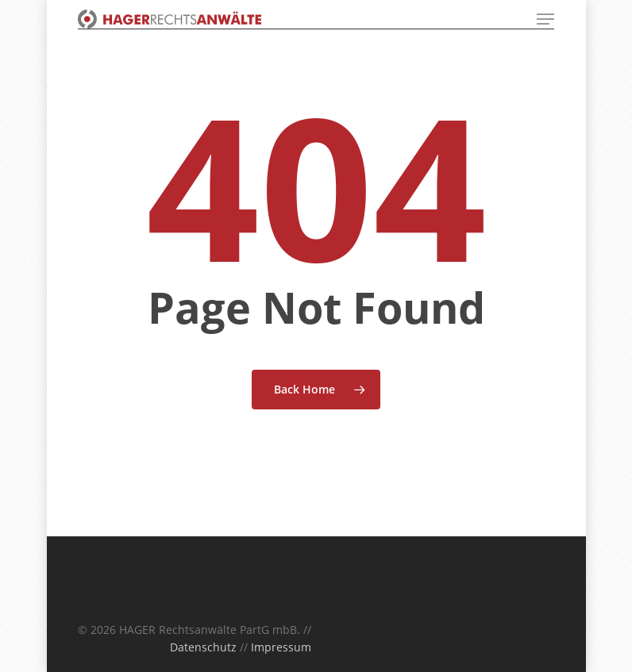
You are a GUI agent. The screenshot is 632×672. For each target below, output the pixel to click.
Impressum (281, 647)
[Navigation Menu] (545, 19)
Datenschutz (203, 647)
